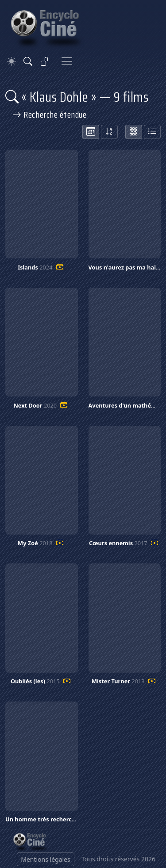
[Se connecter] (45, 61)
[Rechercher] (28, 61)
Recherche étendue (50, 115)
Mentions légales (46, 859)
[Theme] (12, 61)
